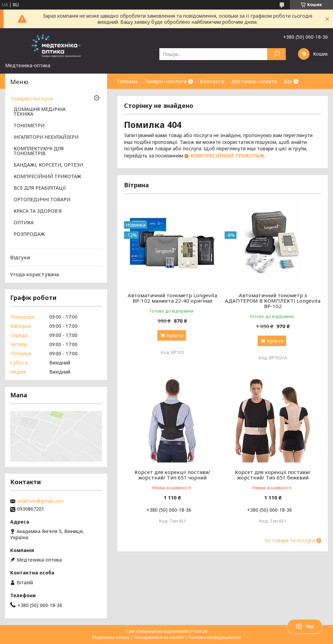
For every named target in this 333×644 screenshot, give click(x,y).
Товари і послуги (165, 81)
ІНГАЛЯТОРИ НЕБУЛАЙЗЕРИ (46, 137)
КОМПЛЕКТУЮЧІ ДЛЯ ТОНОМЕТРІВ (39, 151)
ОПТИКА (24, 223)
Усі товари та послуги (290, 541)
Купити (175, 335)
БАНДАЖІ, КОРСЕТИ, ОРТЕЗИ (48, 165)
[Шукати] (276, 54)
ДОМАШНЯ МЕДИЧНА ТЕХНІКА (40, 112)
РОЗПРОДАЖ (29, 234)
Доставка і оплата (254, 81)
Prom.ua (199, 631)
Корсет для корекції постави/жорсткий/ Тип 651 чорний (172, 475)
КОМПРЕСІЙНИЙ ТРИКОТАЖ (227, 155)
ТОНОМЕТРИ (29, 126)
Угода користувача (34, 274)
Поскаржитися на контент (159, 637)
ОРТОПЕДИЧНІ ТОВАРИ (42, 200)
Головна (127, 81)
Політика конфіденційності (215, 637)
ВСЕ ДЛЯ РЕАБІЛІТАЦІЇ (40, 188)
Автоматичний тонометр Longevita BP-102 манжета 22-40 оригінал (172, 298)
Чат (305, 626)
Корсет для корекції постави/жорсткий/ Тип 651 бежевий (273, 475)
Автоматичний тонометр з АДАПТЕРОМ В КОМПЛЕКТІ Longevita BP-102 (273, 301)
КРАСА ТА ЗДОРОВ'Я (38, 211)
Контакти (212, 81)
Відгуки (20, 257)
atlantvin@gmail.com (40, 501)
